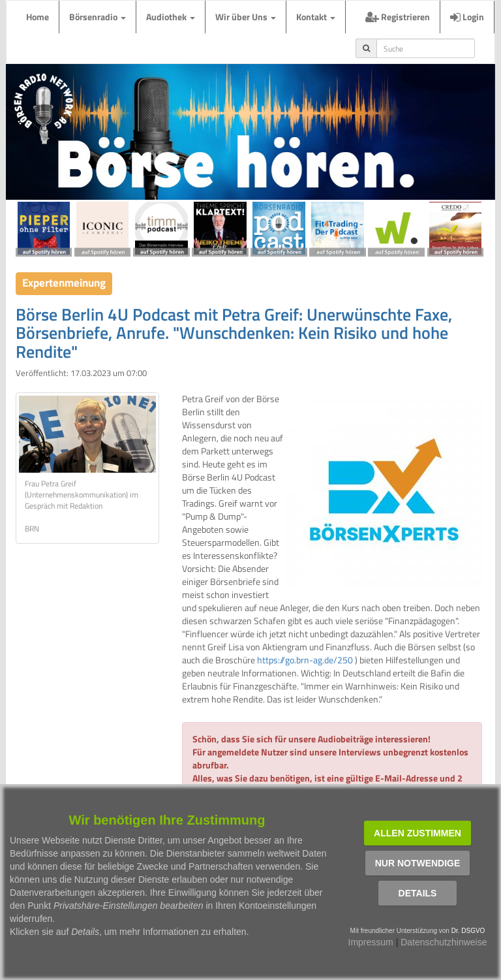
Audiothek (171, 17)
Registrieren (398, 17)
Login (467, 17)
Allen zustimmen (417, 833)
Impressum (371, 942)
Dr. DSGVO (468, 931)
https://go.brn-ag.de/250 (305, 660)
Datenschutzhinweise (444, 942)
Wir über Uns (246, 17)
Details (418, 893)
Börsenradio (98, 17)
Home (38, 17)
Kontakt (316, 17)
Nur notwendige (418, 863)
